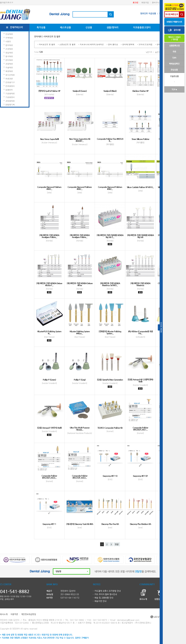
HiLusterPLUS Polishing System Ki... (49, 332)
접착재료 (9, 45)
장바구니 (156, 2)
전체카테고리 (17, 27)
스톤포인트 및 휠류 (67, 44)
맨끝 (117, 544)
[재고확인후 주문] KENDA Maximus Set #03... (110, 284)
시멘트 (8, 41)
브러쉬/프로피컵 (145, 44)
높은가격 (158, 52)
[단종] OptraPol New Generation (110, 380)
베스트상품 (65, 27)
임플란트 (9, 90)
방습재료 (9, 53)
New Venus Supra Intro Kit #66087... (80, 140)
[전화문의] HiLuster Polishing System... (110, 332)
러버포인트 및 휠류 (47, 44)
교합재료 (9, 64)
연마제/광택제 (128, 44)
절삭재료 (9, 56)
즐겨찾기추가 (6, 2)
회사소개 (4, 614)
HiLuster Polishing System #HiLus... (80, 332)
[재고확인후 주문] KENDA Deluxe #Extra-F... (49, 284)
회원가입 (145, 2)
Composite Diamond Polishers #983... (49, 188)
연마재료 (9, 60)
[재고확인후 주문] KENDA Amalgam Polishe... (49, 236)
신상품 (89, 27)
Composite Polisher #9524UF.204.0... (49, 477)
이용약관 (14, 614)
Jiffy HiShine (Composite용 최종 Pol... (140, 332)
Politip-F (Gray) (80, 380)
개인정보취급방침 (29, 614)
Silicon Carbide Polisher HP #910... (140, 187)
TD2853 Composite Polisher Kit (110, 428)
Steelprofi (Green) (80, 91)
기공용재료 (10, 93)
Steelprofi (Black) (110, 91)
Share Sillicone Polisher (140, 139)
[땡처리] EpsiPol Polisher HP (49, 91)
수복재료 (9, 38)
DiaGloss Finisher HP (140, 91)
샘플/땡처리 (113, 27)
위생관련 (9, 79)
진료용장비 (10, 86)
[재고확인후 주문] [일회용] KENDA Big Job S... (110, 236)
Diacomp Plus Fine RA (110, 524)
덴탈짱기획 (10, 105)
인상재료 (9, 34)
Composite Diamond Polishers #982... (80, 188)
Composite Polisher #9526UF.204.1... (140, 429)
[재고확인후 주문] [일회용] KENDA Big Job (140, 236)
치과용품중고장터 (142, 27)
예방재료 (9, 71)
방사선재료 (10, 75)
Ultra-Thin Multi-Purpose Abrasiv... (80, 429)
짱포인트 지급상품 (148, 14)
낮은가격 (149, 52)
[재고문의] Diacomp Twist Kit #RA (80, 524)
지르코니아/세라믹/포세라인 (92, 44)
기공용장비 (10, 97)
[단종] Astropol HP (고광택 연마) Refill (140, 380)
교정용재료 (10, 101)
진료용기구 (10, 82)
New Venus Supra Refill (49, 139)
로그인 (135, 2)
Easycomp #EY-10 (110, 476)
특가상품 (41, 27)
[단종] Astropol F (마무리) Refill (49, 428)
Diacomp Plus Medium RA (140, 524)
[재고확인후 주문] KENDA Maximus (140, 284)
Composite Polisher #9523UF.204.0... (80, 477)
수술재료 (9, 67)
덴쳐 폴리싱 (113, 44)
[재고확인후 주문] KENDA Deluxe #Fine (80, 284)
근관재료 (9, 49)
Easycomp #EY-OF (140, 476)
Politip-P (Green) (49, 380)
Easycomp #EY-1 (49, 524)
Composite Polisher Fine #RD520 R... (110, 140)
